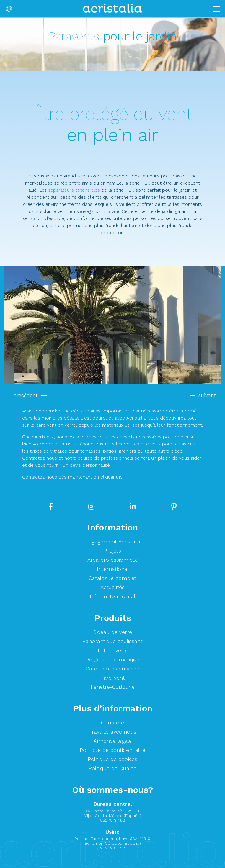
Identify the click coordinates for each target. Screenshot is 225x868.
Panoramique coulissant (112, 641)
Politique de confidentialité (112, 750)
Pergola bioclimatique (113, 659)
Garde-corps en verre (112, 669)
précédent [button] (26, 395)
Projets (112, 551)
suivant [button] (207, 395)
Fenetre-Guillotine (113, 687)
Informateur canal (112, 596)
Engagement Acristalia (113, 541)
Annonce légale (113, 741)
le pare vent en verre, (54, 425)
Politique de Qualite (112, 768)
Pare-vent (113, 678)
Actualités (112, 587)
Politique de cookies (112, 759)
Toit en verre (112, 650)
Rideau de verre (112, 632)
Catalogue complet (112, 578)
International (113, 569)
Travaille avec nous (113, 732)
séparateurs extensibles (74, 190)
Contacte (112, 722)
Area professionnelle (113, 560)
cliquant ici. (112, 477)
